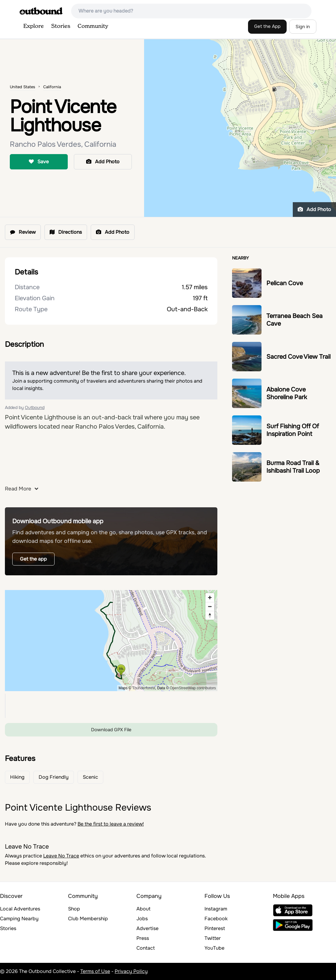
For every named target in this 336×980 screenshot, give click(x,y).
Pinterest (215, 928)
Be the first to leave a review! (111, 824)
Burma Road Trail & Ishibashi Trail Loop (293, 467)
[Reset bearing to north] (210, 615)
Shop (74, 909)
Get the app (33, 559)
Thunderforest (144, 688)
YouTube (214, 948)
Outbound (35, 407)
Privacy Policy (131, 971)
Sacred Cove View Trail (298, 357)
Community (93, 26)
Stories (61, 26)
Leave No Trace (61, 856)
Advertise (147, 928)
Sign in (303, 27)
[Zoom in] (210, 598)
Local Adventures (20, 909)
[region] (111, 641)
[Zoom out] (210, 606)
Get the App (267, 26)
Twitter (213, 938)
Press (143, 938)
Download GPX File (111, 730)
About (143, 909)
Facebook (216, 919)
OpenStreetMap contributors (193, 688)
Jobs (142, 919)
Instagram (216, 909)
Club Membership (88, 919)
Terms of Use (95, 971)
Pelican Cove (285, 283)
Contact (146, 948)
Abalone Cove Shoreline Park (287, 393)
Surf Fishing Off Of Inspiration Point (293, 430)
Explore (34, 26)
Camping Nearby (19, 919)
